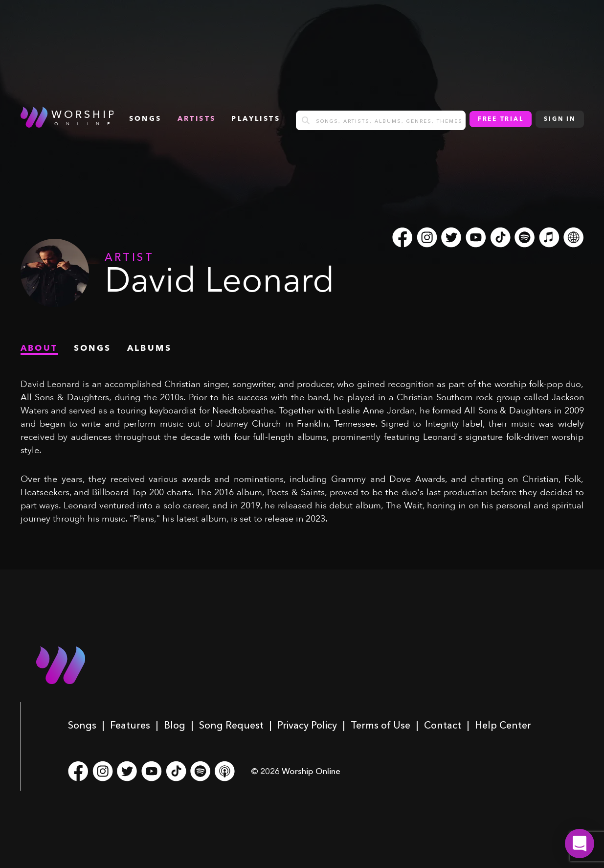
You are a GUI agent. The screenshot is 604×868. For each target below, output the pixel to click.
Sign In (559, 119)
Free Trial (501, 119)
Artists (197, 119)
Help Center (503, 725)
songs (145, 119)
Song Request (231, 725)
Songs (82, 725)
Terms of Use (380, 725)
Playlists (256, 119)
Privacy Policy (307, 725)
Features (130, 725)
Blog (175, 725)
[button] (580, 844)
